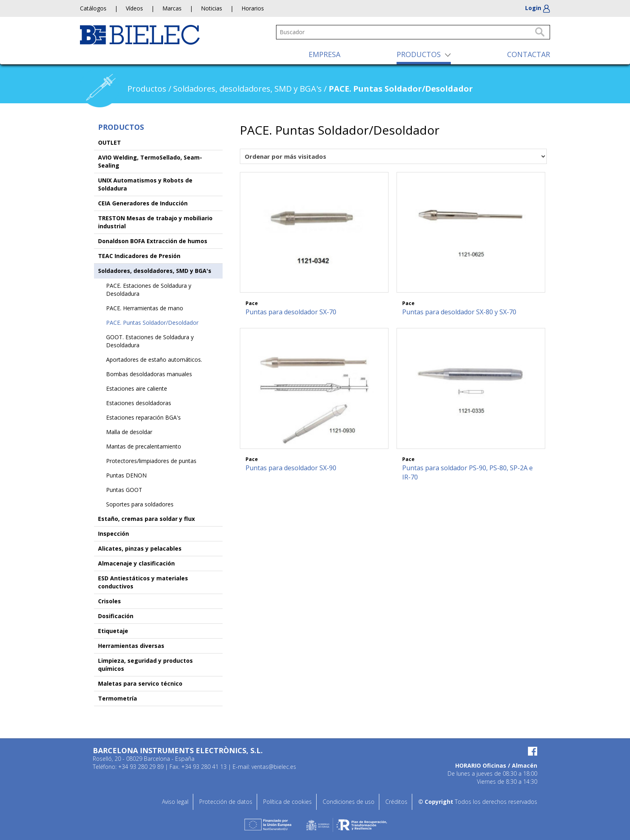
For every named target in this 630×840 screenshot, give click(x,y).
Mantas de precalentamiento (144, 446)
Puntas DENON (126, 475)
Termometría (118, 698)
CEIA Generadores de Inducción (143, 203)
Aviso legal (175, 802)
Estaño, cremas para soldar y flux (146, 519)
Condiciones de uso (349, 802)
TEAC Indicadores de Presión (139, 256)
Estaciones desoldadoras (139, 403)
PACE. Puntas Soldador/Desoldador (152, 323)
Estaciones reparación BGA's (143, 417)
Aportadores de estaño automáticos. (154, 360)
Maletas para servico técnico (140, 683)
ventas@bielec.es (274, 767)
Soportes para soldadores (140, 504)
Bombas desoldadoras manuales (149, 374)
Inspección (114, 534)
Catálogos (93, 8)
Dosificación (116, 616)
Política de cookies (287, 802)
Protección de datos (226, 802)
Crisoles (109, 601)
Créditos (396, 802)
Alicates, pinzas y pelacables (140, 548)
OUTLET (109, 142)
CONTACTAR (529, 54)
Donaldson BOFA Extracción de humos (153, 241)
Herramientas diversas (131, 646)
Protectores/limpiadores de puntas (151, 461)
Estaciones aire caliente (137, 388)
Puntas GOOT (124, 490)
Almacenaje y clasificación (136, 563)
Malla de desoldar (129, 432)
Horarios (253, 8)
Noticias (212, 8)
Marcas (172, 8)
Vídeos (134, 8)
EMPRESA (324, 54)
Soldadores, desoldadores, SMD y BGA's (155, 271)
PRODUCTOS (419, 54)
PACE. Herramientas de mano (145, 308)
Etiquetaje (113, 631)
